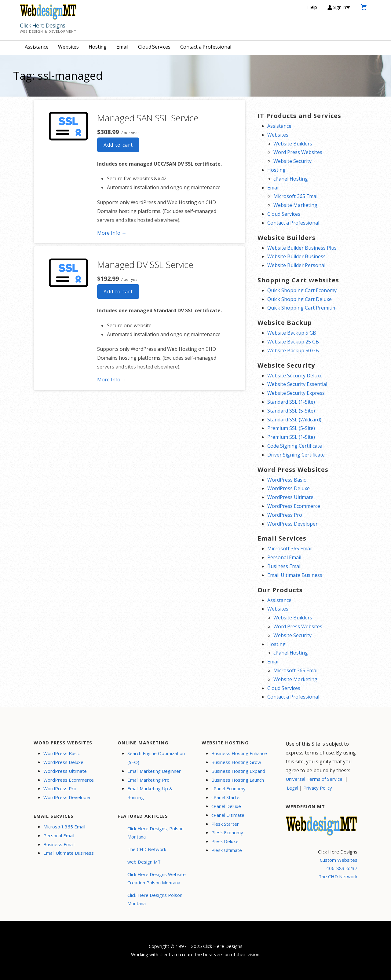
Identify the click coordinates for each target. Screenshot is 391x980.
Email (122, 47)
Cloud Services (154, 47)
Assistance (37, 47)
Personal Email (284, 557)
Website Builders (293, 144)
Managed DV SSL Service (145, 264)
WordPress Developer (292, 524)
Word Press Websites (298, 152)
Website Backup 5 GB (292, 333)
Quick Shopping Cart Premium (302, 308)
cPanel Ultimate (228, 815)
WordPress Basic (287, 480)
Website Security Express (296, 393)
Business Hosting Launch (238, 780)
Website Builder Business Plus (302, 248)
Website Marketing (295, 205)
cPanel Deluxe (226, 806)
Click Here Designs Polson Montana (155, 899)
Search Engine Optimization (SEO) (156, 758)
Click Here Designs (42, 25)
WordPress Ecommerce (294, 506)
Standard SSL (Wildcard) (294, 420)
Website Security (292, 161)
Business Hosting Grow (236, 762)
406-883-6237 (342, 868)
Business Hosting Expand (238, 771)
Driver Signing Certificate (296, 455)
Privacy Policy (318, 788)
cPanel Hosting (291, 179)
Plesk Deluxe (225, 841)
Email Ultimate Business (295, 575)
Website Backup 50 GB (293, 351)
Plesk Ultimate (227, 850)
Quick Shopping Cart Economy (302, 290)
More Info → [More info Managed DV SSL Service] (112, 380)
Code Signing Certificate (295, 446)
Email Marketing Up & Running (150, 793)
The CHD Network (147, 849)
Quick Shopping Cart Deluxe (300, 299)
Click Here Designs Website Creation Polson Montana (157, 878)
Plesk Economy (227, 832)
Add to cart (118, 145)
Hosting (98, 47)
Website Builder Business (296, 256)
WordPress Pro (285, 515)
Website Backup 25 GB (293, 342)
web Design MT (144, 862)
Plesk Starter (225, 824)
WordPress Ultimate (290, 497)
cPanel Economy (228, 788)
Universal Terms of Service (314, 779)
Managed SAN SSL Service (148, 118)
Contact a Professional (206, 47)
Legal (292, 788)
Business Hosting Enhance (239, 753)
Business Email (284, 566)
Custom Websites (339, 860)
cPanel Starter (226, 797)
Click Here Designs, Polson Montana (155, 833)
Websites (68, 47)
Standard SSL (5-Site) (291, 411)
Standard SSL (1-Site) (291, 402)
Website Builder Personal (296, 265)
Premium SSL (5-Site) (291, 428)
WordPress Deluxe (289, 488)
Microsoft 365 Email (296, 196)
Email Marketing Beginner (154, 771)
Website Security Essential (297, 384)
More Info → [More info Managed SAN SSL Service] (112, 233)
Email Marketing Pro (148, 780)
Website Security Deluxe (295, 376)
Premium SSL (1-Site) (291, 437)
